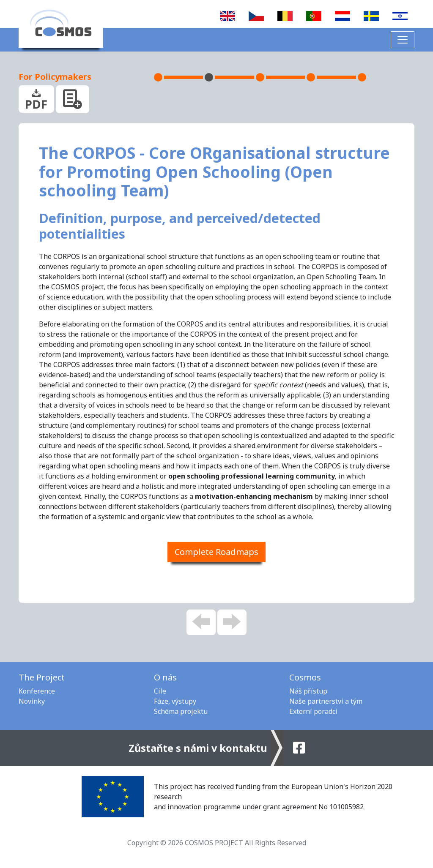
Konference (37, 691)
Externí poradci (313, 711)
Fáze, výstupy (175, 701)
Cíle (160, 691)
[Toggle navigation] (403, 40)
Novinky (32, 701)
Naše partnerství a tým (326, 701)
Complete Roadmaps (216, 552)
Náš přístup (308, 691)
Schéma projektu (181, 711)
